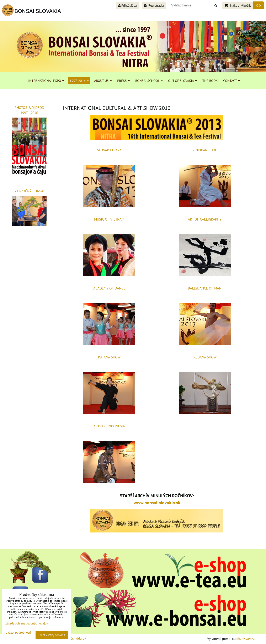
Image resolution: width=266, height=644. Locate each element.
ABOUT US (103, 81)
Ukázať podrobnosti (18, 633)
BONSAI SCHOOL (149, 81)
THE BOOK (210, 81)
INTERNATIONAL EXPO (46, 81)
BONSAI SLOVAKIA (38, 11)
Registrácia (154, 5)
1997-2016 (79, 81)
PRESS (124, 81)
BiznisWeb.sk (246, 639)
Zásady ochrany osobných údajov (27, 623)
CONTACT (232, 81)
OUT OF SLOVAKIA (183, 81)
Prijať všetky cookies (52, 635)
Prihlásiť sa (127, 5)
